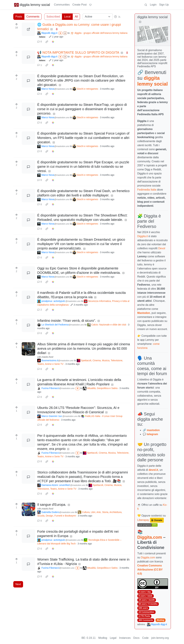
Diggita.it (143, 236)
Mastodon (144, 313)
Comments (33, 17)
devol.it (153, 470)
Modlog (161, 620)
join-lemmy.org (160, 638)
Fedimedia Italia (147, 190)
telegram (152, 434)
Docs (136, 638)
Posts (19, 17)
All (76, 17)
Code (145, 638)
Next (18, 584)
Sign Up (164, 5)
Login (153, 5)
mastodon (153, 430)
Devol (162, 248)
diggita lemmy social (32, 5)
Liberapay (143, 520)
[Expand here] (28, 349)
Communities (62, 5)
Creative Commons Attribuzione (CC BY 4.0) (150, 570)
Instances (125, 638)
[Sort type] (98, 17)
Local (67, 17)
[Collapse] (140, 22)
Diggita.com (150, 537)
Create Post (79, 5)
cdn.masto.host (45, 357)
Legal (113, 638)
